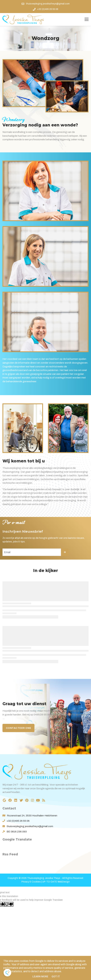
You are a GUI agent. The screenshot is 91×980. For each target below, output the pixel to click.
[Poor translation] (9, 904)
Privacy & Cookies (31, 882)
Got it (56, 977)
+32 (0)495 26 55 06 (18, 821)
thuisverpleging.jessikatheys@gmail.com (30, 826)
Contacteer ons (19, 728)
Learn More (40, 977)
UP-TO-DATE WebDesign (56, 882)
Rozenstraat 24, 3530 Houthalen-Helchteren (32, 816)
